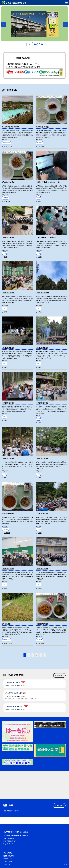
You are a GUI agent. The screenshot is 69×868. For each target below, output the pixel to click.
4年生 (40, 201)
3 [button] (40, 44)
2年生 (14, 699)
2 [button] (37, 44)
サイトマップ (9, 844)
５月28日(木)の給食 (8, 182)
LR (35, 699)
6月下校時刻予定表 (15, 693)
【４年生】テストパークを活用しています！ (49, 182)
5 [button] (41, 655)
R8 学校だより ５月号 (13, 682)
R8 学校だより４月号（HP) (15, 706)
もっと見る (60, 675)
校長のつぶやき (8, 146)
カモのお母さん (7, 624)
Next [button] (65, 24)
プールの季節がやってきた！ (10, 127)
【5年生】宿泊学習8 (42, 348)
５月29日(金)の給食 (42, 127)
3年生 (18, 699)
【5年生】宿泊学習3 (42, 513)
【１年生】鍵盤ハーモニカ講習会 (46, 237)
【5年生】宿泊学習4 (42, 458)
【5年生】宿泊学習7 (8, 403)
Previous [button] (4, 24)
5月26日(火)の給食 (42, 624)
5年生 (6, 257)
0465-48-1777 (12, 838)
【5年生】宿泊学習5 (8, 458)
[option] (35, 24)
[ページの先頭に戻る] (66, 865)
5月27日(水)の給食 (8, 513)
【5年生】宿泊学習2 (8, 569)
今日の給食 (41, 146)
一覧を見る (60, 805)
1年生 (40, 257)
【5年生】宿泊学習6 (42, 403)
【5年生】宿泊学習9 (8, 348)
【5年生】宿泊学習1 (42, 569)
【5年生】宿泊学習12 (8, 237)
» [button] (45, 655)
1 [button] (35, 44)
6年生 (31, 699)
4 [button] (42, 44)
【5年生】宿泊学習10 (42, 293)
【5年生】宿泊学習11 (8, 293)
